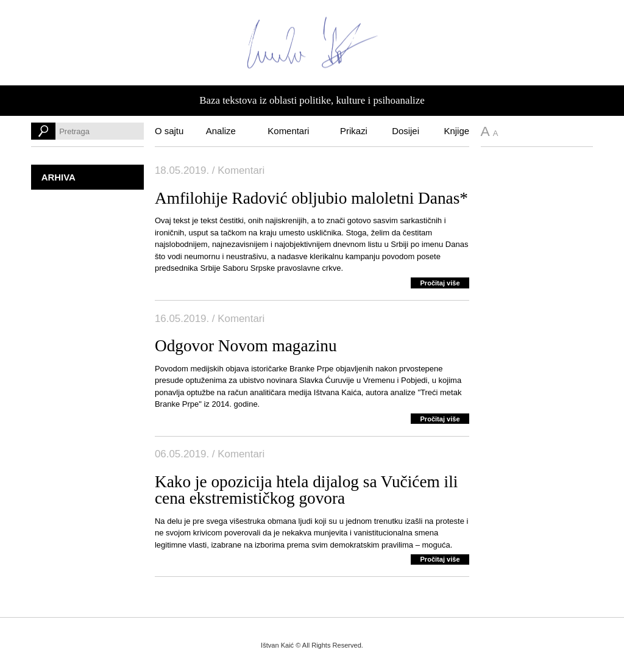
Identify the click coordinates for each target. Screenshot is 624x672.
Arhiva (58, 177)
